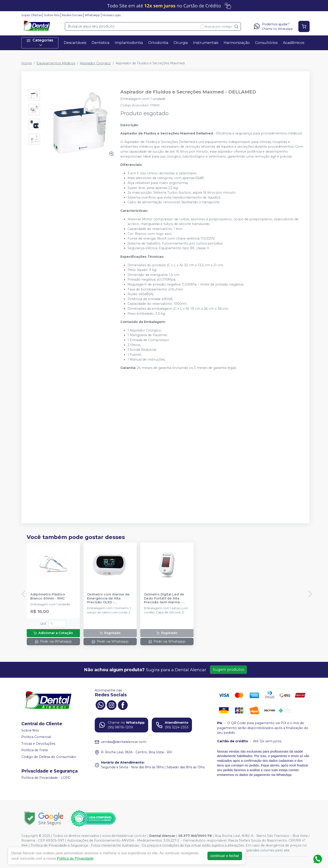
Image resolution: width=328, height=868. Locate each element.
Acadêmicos (294, 43)
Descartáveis (75, 43)
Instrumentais (206, 43)
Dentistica (100, 43)
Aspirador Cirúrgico (95, 63)
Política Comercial (36, 737)
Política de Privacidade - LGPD (46, 778)
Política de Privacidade (75, 858)
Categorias (40, 43)
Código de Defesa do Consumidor (49, 757)
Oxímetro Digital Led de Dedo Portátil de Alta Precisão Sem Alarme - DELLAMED (164, 598)
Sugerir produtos (228, 670)
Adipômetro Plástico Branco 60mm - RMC (48, 596)
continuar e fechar (225, 856)
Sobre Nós (52, 15)
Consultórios (266, 43)
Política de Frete (35, 750)
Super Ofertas (32, 15)
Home (27, 63)
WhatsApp (92, 15)
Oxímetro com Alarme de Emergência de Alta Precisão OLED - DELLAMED (108, 598)
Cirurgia (181, 43)
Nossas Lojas (111, 15)
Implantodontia (129, 43)
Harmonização (237, 43)
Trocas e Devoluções (38, 744)
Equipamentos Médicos (56, 63)
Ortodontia (158, 43)
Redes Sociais (72, 15)
